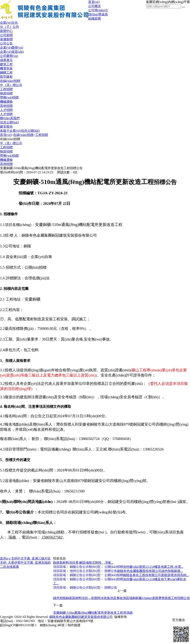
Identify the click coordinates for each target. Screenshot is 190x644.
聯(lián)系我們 (10, 118)
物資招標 (6, 93)
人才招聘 (6, 110)
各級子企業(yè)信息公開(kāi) (20, 131)
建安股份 (6, 127)
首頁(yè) (94, 2)
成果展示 (6, 60)
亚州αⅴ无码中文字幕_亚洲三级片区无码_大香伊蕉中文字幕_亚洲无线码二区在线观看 (25, 563)
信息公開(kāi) (9, 122)
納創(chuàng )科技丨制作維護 (60, 625)
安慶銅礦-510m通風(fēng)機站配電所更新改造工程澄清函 (93, 613)
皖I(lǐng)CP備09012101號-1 (18, 625)
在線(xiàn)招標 (10, 81)
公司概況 (95, 6)
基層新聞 (6, 39)
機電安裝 (6, 68)
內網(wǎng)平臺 (179, 2)
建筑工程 (6, 64)
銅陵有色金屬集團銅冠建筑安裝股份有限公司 (81, 617)
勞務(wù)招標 (9, 97)
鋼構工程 (6, 73)
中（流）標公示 (11, 85)
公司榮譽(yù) (9, 56)
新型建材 (6, 77)
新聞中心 (6, 31)
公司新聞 (6, 35)
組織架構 (95, 18)
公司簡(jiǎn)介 (98, 10)
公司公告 (6, 43)
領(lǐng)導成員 (98, 14)
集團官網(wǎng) (157, 2)
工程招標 (6, 89)
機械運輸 (6, 102)
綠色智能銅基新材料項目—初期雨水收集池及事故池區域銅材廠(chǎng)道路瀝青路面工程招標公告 (122, 598)
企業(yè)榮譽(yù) (11, 48)
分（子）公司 (10, 27)
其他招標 (6, 106)
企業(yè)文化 (9, 23)
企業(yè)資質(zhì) (12, 52)
